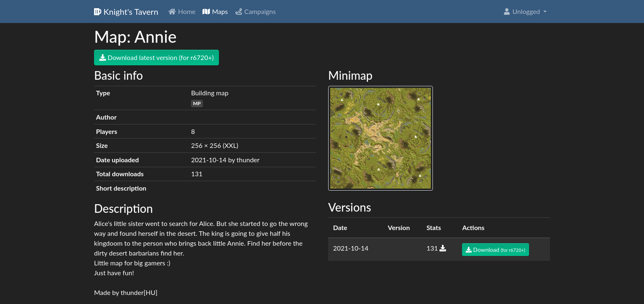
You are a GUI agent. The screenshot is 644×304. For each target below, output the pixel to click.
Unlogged (522, 11)
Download (495, 250)
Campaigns (255, 11)
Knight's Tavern (126, 12)
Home (182, 11)
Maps (215, 11)
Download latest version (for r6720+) (156, 57)
